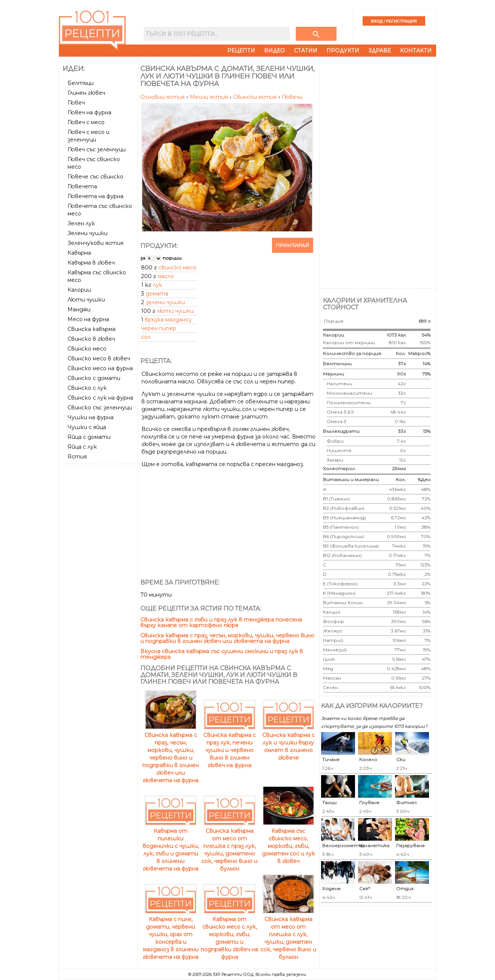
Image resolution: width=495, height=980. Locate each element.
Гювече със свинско (95, 177)
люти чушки (175, 311)
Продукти (343, 51)
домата (157, 294)
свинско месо (178, 268)
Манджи (79, 309)
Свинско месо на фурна (100, 368)
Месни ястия (210, 97)
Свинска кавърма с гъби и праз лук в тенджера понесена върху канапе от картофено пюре (221, 622)
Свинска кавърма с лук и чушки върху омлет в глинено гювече (288, 743)
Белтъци (81, 83)
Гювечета (82, 186)
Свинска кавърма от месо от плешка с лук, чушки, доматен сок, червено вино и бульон (288, 934)
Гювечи (292, 97)
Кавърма (79, 253)
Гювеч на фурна (89, 112)
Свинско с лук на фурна (100, 398)
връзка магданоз (168, 320)
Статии (306, 51)
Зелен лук (81, 223)
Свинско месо (87, 349)
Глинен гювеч (86, 93)
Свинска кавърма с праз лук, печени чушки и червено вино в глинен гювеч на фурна (230, 746)
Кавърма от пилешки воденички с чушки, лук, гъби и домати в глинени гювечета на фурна (171, 846)
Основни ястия (163, 97)
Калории (79, 290)
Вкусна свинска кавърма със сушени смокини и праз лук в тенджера (222, 654)
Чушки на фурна (91, 417)
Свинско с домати (94, 378)
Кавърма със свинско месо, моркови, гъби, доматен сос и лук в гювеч (288, 842)
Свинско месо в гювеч (99, 358)
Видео (274, 51)
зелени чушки (165, 302)
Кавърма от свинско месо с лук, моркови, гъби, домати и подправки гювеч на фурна (229, 934)
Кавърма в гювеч (91, 263)
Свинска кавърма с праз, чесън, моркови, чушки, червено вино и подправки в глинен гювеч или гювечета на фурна (227, 638)
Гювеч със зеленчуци (97, 149)
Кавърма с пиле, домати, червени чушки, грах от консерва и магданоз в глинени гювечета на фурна (171, 934)
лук (158, 285)
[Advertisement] (99, 580)
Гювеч (76, 103)
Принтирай (293, 245)
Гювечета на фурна (95, 196)
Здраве (380, 51)
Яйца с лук (82, 447)
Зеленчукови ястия (95, 243)
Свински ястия (256, 97)
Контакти (416, 51)
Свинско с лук (87, 388)
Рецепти (241, 51)
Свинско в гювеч (91, 339)
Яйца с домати (89, 437)
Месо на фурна (88, 319)
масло (166, 276)
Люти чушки (86, 300)
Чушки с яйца (87, 427)
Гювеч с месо (86, 122)
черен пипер (159, 328)
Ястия (77, 457)
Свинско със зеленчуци (100, 408)
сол (146, 337)
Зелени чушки (88, 233)
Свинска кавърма (91, 329)
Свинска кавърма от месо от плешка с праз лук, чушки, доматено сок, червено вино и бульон (229, 846)
